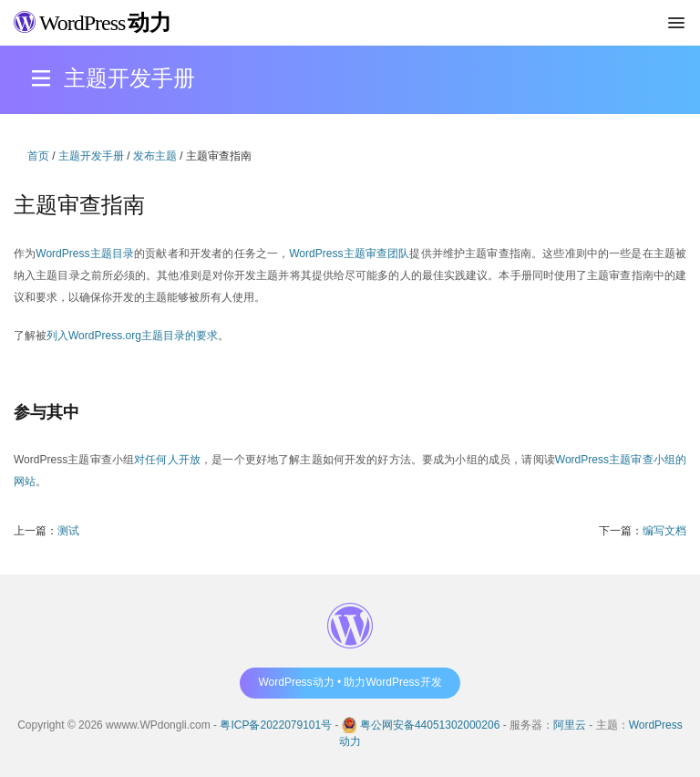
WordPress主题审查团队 (349, 254)
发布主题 (155, 156)
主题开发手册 (91, 156)
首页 (38, 156)
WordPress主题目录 (85, 254)
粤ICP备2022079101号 (276, 725)
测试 (68, 531)
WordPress (93, 23)
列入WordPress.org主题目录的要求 (132, 336)
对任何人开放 (167, 460)
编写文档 (664, 531)
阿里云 (570, 725)
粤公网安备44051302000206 (430, 725)
